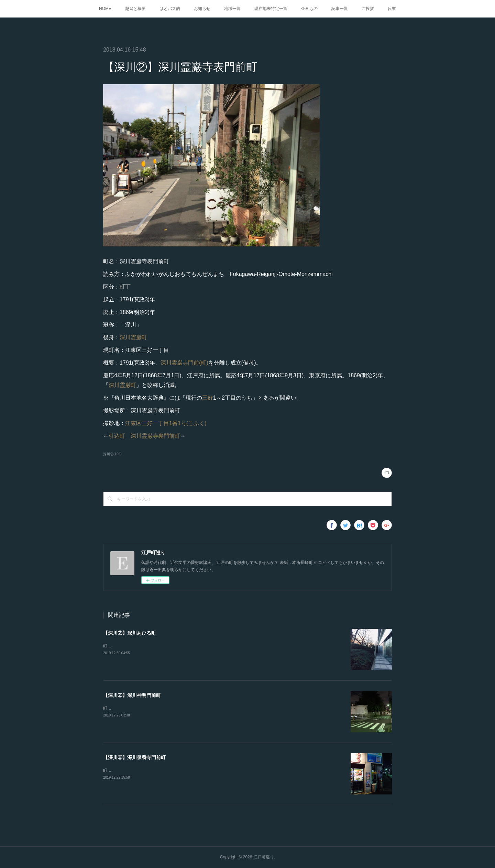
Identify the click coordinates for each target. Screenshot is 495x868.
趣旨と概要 (135, 9)
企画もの (309, 9)
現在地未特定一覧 (271, 9)
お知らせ (202, 9)
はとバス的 (170, 9)
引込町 (117, 436)
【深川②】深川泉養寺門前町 (134, 757)
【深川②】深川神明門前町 (132, 695)
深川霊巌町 (133, 337)
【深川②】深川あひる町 (130, 633)
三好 (208, 398)
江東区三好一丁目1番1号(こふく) (166, 423)
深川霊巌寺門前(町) (184, 363)
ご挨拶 (368, 9)
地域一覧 (232, 9)
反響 (392, 9)
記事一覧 (340, 9)
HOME (105, 9)
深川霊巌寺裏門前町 (155, 436)
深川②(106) (112, 454)
